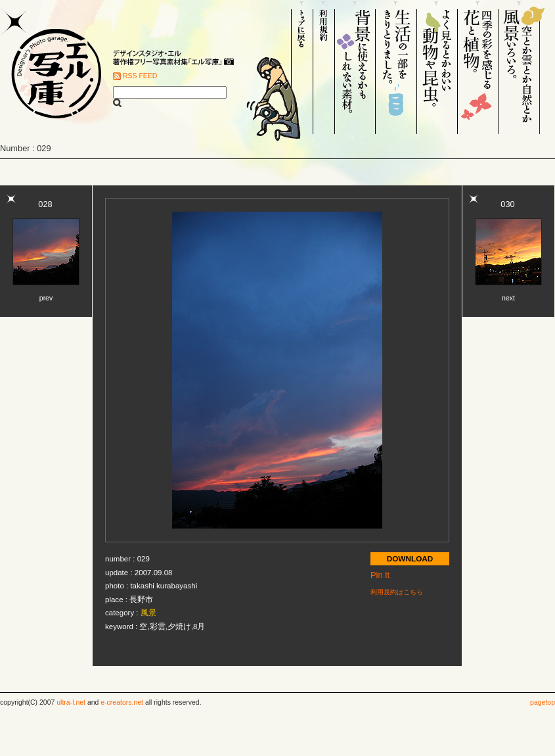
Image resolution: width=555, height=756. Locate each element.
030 (507, 204)
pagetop (543, 702)
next (508, 298)
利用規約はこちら (397, 592)
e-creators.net (122, 702)
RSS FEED (140, 76)
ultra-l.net (71, 702)
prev (46, 298)
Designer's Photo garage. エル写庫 (53, 67)
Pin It (380, 575)
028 (45, 204)
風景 (148, 613)
